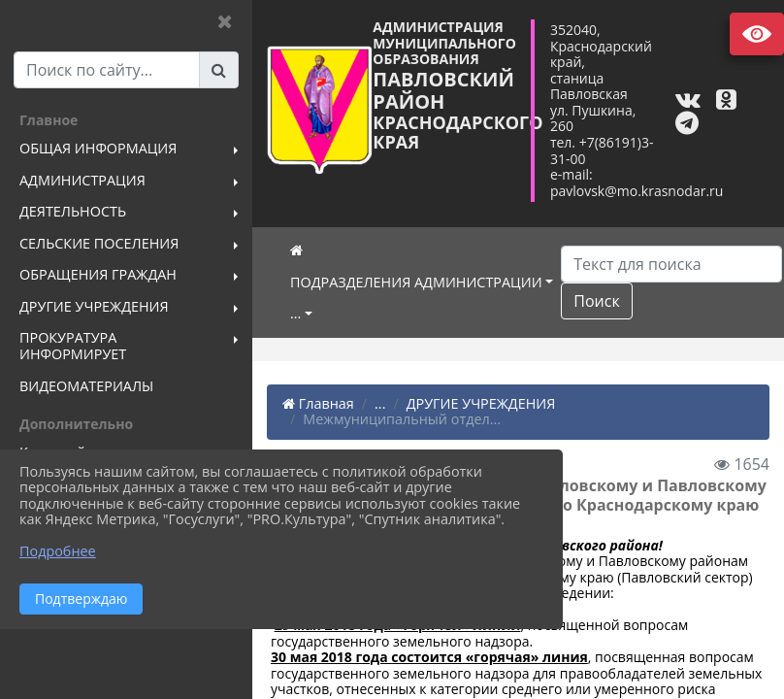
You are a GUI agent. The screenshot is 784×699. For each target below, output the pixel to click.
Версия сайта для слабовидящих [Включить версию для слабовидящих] (757, 34)
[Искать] (671, 264)
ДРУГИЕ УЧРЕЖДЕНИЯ (481, 403)
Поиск (596, 301)
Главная (318, 403)
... (295, 313)
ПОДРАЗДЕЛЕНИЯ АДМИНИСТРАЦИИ (416, 282)
